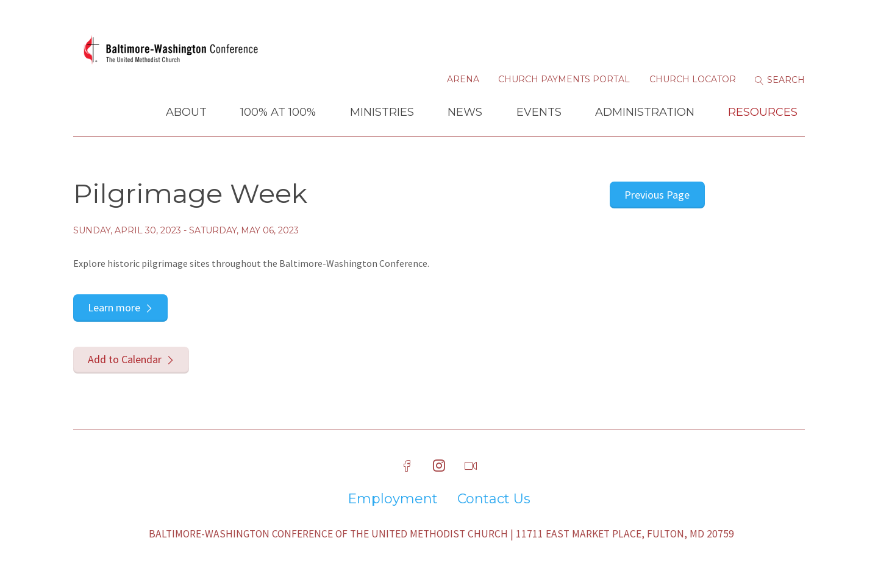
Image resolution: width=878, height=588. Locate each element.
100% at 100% (278, 112)
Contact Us (494, 499)
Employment (393, 499)
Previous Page (657, 195)
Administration (645, 112)
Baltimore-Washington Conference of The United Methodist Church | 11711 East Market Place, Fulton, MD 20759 (441, 534)
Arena (463, 79)
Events (539, 112)
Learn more (114, 307)
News (465, 112)
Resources (763, 112)
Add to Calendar (125, 359)
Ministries (382, 112)
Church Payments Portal (564, 79)
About (186, 112)
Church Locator (693, 79)
